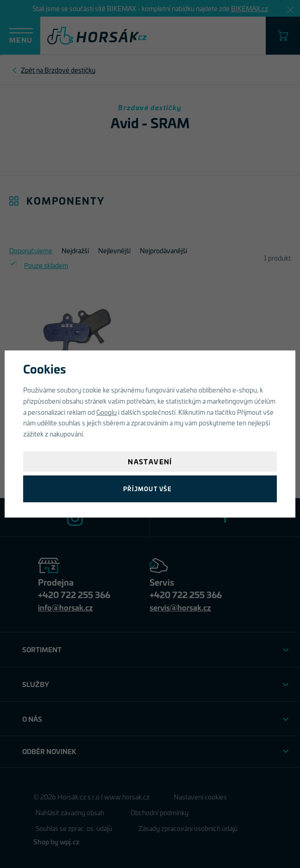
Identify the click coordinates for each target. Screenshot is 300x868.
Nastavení (150, 461)
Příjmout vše (147, 489)
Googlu (106, 412)
